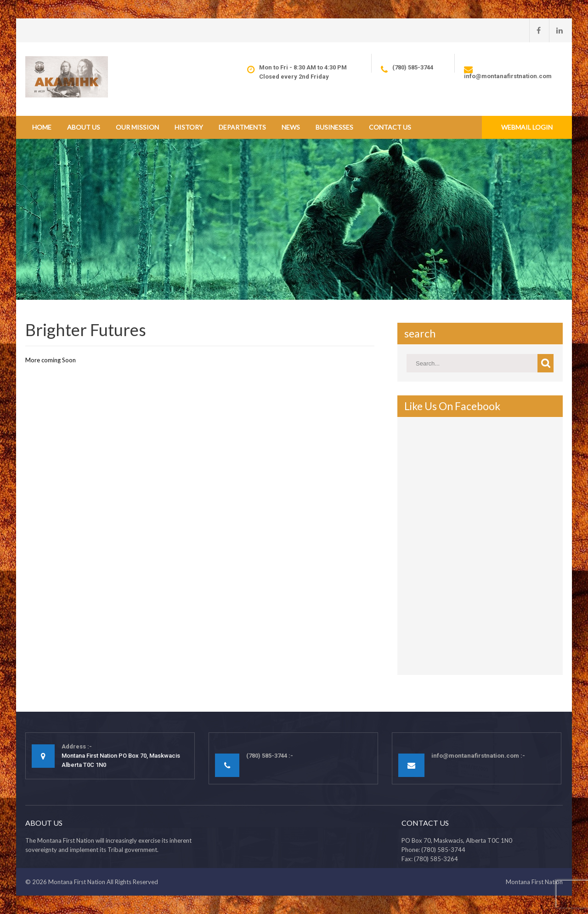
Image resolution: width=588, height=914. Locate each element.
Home (42, 127)
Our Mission (137, 127)
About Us (84, 127)
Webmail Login (527, 127)
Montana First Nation (77, 882)
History (189, 127)
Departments (242, 127)
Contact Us (390, 127)
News (291, 127)
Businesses (334, 127)
